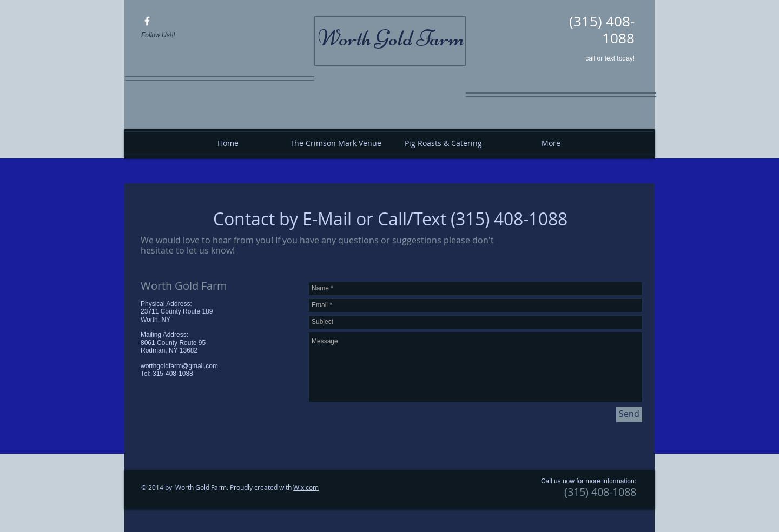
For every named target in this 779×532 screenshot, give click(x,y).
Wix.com (306, 487)
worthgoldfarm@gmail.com (179, 366)
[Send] (629, 414)
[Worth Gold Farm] (147, 21)
